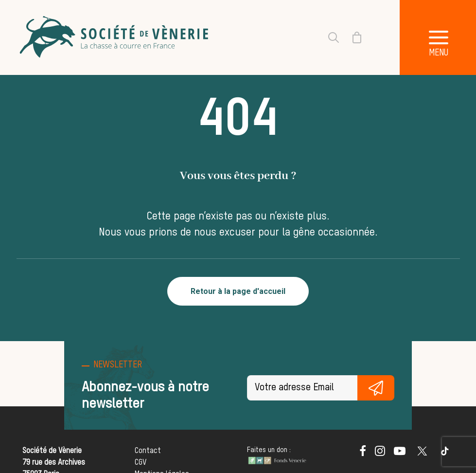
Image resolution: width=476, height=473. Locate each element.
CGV (141, 463)
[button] (363, 454)
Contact (148, 451)
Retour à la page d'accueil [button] (238, 291)
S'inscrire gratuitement (376, 388)
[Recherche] (328, 37)
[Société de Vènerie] (115, 37)
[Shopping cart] (351, 37)
